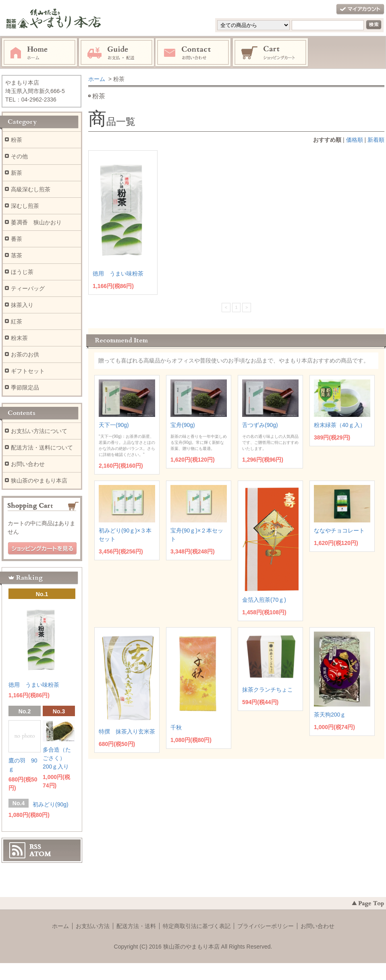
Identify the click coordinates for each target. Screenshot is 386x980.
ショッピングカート (271, 53)
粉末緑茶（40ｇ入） (340, 425)
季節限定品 (25, 387)
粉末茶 (19, 338)
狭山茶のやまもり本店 (39, 481)
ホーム (39, 53)
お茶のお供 (25, 354)
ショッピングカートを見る (42, 549)
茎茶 (17, 255)
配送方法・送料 (136, 926)
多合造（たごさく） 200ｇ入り (57, 758)
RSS (35, 847)
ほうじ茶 (22, 272)
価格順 (355, 140)
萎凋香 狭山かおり (36, 222)
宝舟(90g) (183, 425)
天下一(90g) (114, 425)
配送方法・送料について (42, 448)
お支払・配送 (116, 53)
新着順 (376, 140)
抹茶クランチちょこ (268, 690)
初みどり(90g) (51, 804)
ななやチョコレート (339, 530)
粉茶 (17, 140)
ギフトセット (28, 371)
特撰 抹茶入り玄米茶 (127, 731)
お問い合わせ (193, 53)
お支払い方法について (39, 431)
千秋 (176, 727)
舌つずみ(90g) (260, 425)
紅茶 (17, 321)
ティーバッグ (28, 288)
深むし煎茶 (25, 206)
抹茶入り (22, 305)
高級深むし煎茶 (31, 189)
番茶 (17, 239)
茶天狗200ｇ (330, 715)
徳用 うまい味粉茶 (118, 273)
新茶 (17, 173)
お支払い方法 (93, 926)
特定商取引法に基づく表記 (197, 926)
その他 (19, 156)
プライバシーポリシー (266, 926)
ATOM (40, 854)
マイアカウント (360, 9)
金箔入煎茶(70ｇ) (264, 600)
